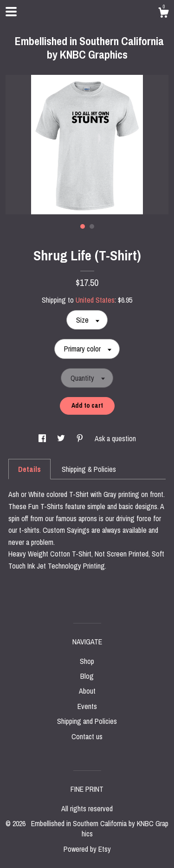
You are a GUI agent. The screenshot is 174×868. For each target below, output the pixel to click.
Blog (87, 676)
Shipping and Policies (87, 721)
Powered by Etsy (87, 849)
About (87, 691)
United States (95, 300)
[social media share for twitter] (62, 438)
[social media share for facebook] (43, 438)
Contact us (87, 736)
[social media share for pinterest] (81, 438)
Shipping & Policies (89, 469)
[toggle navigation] (11, 12)
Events (87, 706)
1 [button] (83, 226)
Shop (87, 661)
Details (29, 469)
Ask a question (115, 438)
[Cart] (163, 14)
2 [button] (92, 226)
